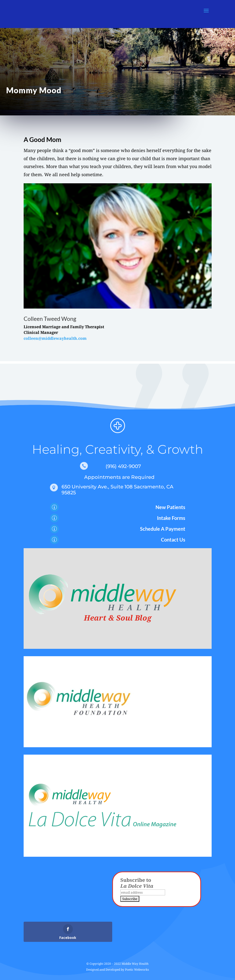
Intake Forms (171, 518)
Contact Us (173, 540)
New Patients (170, 507)
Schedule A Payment (163, 529)
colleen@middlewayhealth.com (55, 338)
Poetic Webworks (137, 970)
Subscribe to (137, 883)
